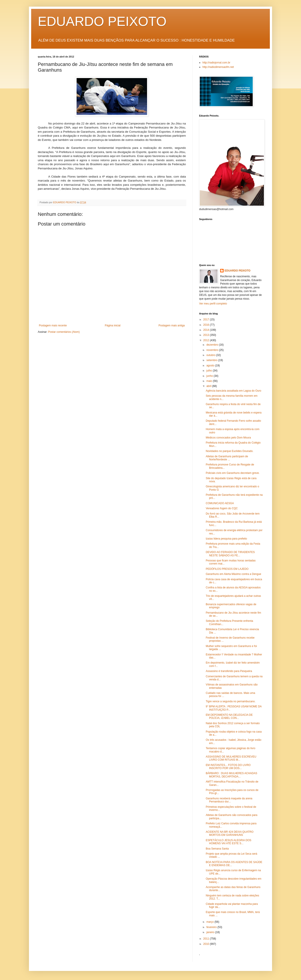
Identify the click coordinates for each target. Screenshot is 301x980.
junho (210, 376)
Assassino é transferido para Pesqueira (229, 671)
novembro (213, 350)
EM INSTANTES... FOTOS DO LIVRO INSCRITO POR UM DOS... (228, 767)
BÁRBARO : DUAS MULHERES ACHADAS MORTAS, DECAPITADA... (231, 775)
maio (210, 381)
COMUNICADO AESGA (220, 503)
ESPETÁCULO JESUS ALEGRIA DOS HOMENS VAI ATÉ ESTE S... (229, 842)
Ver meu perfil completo (213, 304)
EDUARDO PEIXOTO (102, 21)
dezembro (213, 345)
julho (210, 371)
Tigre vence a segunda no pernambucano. (231, 701)
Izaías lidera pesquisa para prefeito (226, 539)
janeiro (211, 932)
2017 (207, 320)
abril (209, 386)
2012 (207, 340)
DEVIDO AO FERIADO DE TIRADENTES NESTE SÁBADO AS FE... (230, 554)
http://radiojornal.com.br (216, 63)
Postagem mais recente (53, 325)
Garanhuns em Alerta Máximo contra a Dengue (233, 574)
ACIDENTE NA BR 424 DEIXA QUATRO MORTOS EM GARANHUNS (230, 833)
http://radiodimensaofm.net (218, 67)
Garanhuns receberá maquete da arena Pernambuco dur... (229, 800)
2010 (207, 944)
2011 (207, 939)
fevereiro (212, 927)
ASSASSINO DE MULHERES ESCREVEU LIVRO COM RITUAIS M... (231, 758)
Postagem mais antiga (172, 325)
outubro (211, 355)
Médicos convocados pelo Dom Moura (228, 438)
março (211, 922)
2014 (207, 330)
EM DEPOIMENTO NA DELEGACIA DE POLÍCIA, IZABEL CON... (229, 716)
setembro (212, 360)
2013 (207, 335)
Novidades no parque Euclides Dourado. (230, 451)
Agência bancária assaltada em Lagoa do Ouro (233, 391)
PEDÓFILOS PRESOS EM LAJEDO (227, 569)
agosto (211, 366)
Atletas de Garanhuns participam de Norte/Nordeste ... (227, 458)
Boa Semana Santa (217, 849)
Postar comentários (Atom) (64, 332)
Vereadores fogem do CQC (222, 508)
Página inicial (113, 325)
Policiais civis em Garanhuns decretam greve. (233, 473)
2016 (207, 325)
